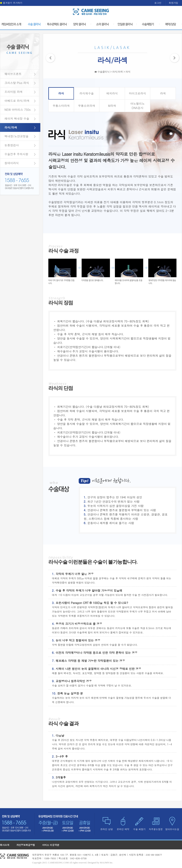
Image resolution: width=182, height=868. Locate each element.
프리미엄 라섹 (13, 92)
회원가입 (173, 3)
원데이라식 (12, 163)
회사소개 (5, 845)
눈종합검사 (12, 145)
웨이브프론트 (13, 74)
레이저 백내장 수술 (17, 119)
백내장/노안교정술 (17, 136)
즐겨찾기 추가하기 (11, 3)
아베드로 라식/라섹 (17, 101)
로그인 (158, 3)
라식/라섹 (11, 127)
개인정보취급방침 (26, 845)
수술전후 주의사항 (16, 154)
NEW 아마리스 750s (17, 110)
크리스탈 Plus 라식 (17, 83)
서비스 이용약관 (51, 845)
